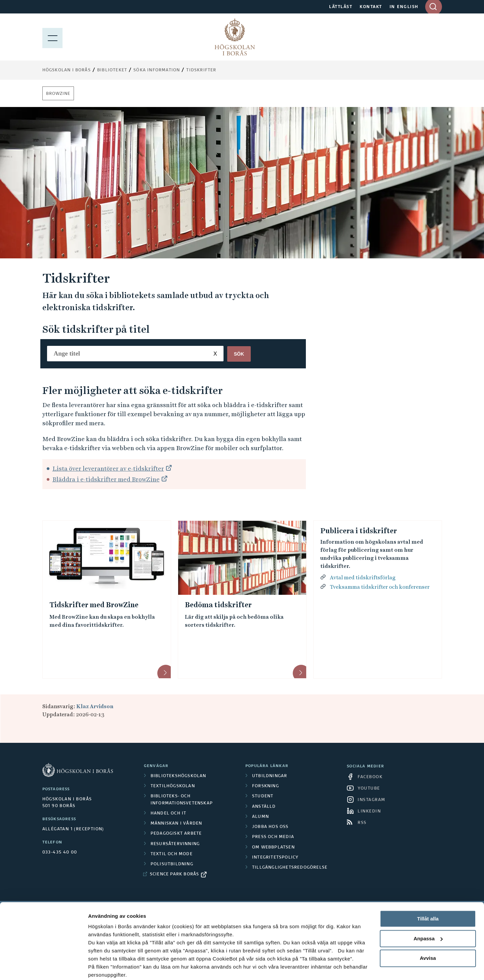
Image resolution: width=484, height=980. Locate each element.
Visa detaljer (103, 967)
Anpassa (428, 912)
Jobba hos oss (270, 827)
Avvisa (428, 931)
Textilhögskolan (173, 786)
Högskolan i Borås (67, 70)
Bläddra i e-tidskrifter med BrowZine (106, 479)
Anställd (264, 807)
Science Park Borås (175, 874)
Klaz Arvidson (95, 706)
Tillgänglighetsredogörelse (290, 868)
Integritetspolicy (275, 858)
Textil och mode (172, 854)
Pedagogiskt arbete (176, 834)
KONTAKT (371, 7)
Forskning (266, 786)
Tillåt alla (428, 892)
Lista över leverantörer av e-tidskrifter (108, 468)
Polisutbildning (172, 864)
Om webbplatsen (273, 847)
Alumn (260, 817)
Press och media (273, 837)
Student (263, 796)
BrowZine (58, 94)
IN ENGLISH (404, 7)
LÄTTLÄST (341, 7)
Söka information (157, 70)
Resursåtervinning (175, 844)
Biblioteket (112, 70)
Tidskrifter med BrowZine (94, 605)
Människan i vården (176, 824)
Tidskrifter (201, 70)
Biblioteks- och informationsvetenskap (182, 800)
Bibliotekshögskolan (178, 776)
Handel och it (169, 813)
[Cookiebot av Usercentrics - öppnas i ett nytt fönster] (44, 967)
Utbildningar (270, 776)
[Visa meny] (52, 37)
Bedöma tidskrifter (218, 605)
